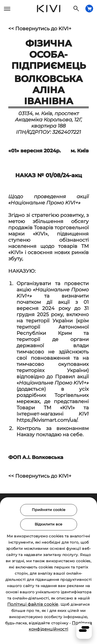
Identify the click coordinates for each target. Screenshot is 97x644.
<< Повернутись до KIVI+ (40, 28)
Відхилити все (48, 524)
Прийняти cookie (49, 510)
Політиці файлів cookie (33, 604)
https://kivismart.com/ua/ (47, 420)
